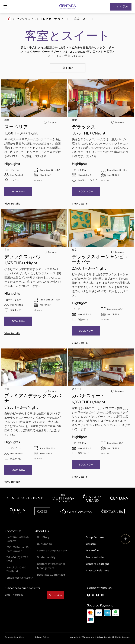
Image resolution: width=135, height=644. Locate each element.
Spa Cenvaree (76, 511)
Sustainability (46, 557)
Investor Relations (98, 570)
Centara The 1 (113, 511)
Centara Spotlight (97, 564)
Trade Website (95, 557)
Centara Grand (92, 498)
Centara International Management (51, 566)
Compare (52, 122)
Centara (119, 498)
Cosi (42, 511)
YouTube (102, 595)
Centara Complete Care (52, 550)
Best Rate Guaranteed (51, 575)
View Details (12, 204)
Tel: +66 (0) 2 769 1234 (17, 559)
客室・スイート (84, 19)
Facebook (88, 595)
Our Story (43, 537)
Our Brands (44, 544)
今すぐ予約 (121, 6)
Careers (91, 544)
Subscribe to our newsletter (22, 588)
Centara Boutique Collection (63, 498)
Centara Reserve (25, 498)
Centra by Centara (17, 511)
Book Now (18, 191)
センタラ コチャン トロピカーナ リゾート (43, 19)
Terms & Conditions (15, 637)
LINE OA (98, 595)
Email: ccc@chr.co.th (20, 578)
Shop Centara (95, 537)
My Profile (92, 550)
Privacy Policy (42, 637)
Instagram (93, 595)
